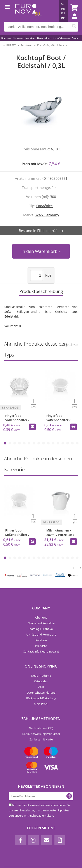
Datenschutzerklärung (41, 693)
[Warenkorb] (73, 8)
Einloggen (72, 21)
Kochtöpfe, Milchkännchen (53, 45)
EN (63, 13)
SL (63, 4)
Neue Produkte (41, 676)
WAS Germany (47, 215)
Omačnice (44, 206)
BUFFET (11, 45)
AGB (41, 687)
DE (63, 18)
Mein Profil (41, 704)
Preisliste (41, 646)
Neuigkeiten (44, 38)
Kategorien (41, 681)
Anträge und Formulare (41, 634)
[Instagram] (33, 840)
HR (63, 9)
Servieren (26, 45)
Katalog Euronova (41, 629)
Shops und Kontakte (24, 38)
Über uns (6, 38)
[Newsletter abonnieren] (69, 796)
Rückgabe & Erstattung (41, 698)
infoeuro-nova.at (47, 651)
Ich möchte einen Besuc (66, 38)
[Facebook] (21, 840)
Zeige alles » (70, 345)
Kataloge (41, 640)
